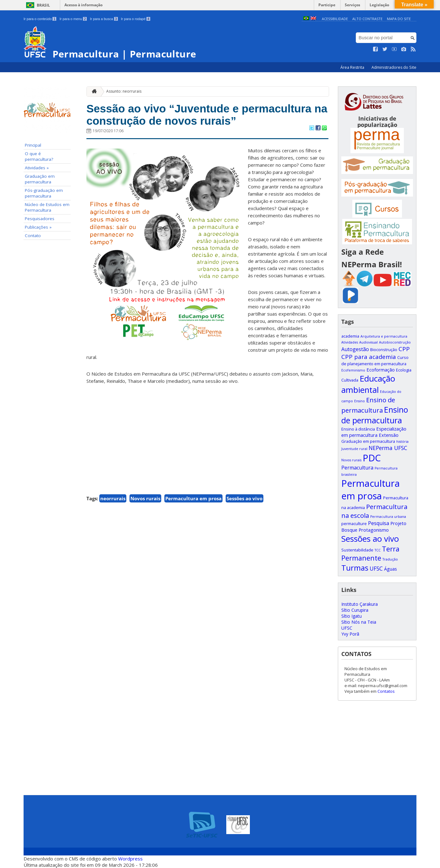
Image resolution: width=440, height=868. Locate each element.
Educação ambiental (368, 384)
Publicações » (38, 227)
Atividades (350, 342)
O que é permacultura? (39, 156)
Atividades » (37, 168)
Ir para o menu (73, 19)
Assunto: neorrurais (124, 91)
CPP (404, 349)
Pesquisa (379, 523)
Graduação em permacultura (40, 179)
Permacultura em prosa (193, 498)
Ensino (360, 401)
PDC (372, 458)
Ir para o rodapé (136, 19)
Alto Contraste (367, 19)
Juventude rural (354, 449)
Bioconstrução (384, 350)
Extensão (389, 435)
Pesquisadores (40, 219)
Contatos (386, 691)
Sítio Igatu (352, 616)
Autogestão (355, 349)
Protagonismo (374, 530)
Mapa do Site (399, 19)
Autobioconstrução (395, 342)
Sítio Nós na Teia (359, 622)
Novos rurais (145, 498)
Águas (390, 569)
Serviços (352, 5)
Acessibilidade (335, 19)
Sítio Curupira (355, 610)
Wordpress (130, 859)
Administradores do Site (394, 67)
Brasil (43, 5)
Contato (33, 236)
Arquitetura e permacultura (384, 336)
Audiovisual (368, 342)
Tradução (390, 559)
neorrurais (113, 498)
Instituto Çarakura (360, 604)
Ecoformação (381, 370)
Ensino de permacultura (375, 415)
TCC (378, 550)
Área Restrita (353, 67)
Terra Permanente (370, 553)
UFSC (376, 568)
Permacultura (357, 468)
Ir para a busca (104, 19)
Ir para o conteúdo (40, 19)
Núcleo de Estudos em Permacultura (47, 207)
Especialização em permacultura (374, 432)
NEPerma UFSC (388, 448)
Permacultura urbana (388, 517)
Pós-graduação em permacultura (44, 193)
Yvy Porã (350, 634)
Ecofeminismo (353, 370)
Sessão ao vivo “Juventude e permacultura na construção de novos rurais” (207, 115)
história (402, 442)
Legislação (379, 5)
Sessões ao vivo (245, 498)
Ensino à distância (358, 429)
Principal (33, 145)
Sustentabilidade (357, 550)
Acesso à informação (83, 5)
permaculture (354, 524)
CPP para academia (369, 357)
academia (350, 336)
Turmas (355, 568)
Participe (327, 5)
